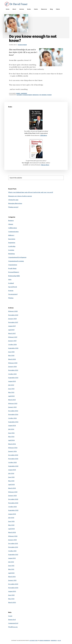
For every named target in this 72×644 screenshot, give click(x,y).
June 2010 (11, 595)
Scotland (11, 283)
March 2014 (12, 444)
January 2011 (12, 580)
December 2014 (13, 411)
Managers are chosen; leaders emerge (20, 196)
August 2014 (12, 426)
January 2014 (12, 451)
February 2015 (13, 403)
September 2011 (13, 555)
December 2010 (13, 584)
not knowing (43, 95)
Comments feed (13, 623)
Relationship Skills (14, 276)
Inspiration (12, 243)
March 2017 (12, 333)
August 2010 (12, 591)
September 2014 (13, 422)
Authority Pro (34, 640)
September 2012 (13, 510)
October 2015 (12, 374)
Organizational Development (17, 257)
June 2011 (11, 566)
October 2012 (12, 507)
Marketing (11, 254)
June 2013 (11, 477)
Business (11, 221)
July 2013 (11, 473)
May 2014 (11, 437)
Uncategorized (13, 294)
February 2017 (13, 337)
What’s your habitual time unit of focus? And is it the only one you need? (31, 192)
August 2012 (12, 514)
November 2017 (13, 322)
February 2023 (13, 311)
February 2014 (13, 448)
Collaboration (13, 228)
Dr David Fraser (28, 95)
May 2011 (11, 569)
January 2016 (12, 367)
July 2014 (11, 429)
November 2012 (13, 503)
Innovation (12, 239)
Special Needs (13, 287)
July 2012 (11, 518)
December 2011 (13, 543)
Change (18, 93)
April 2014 (11, 440)
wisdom (49, 95)
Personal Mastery (14, 272)
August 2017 (12, 326)
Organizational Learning (16, 261)
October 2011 (12, 551)
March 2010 (12, 602)
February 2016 (13, 363)
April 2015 (11, 396)
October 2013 (12, 462)
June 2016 (11, 352)
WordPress (54, 640)
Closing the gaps (13, 200)
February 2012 (13, 536)
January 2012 (12, 540)
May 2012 (11, 525)
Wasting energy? (13, 207)
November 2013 (13, 459)
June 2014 (11, 433)
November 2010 (13, 588)
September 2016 (13, 348)
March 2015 (12, 400)
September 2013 (13, 466)
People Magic (12, 268)
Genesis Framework (45, 640)
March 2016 (12, 359)
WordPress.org (13, 627)
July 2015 (11, 385)
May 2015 (11, 392)
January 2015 (12, 407)
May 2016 (11, 356)
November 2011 (13, 547)
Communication (13, 232)
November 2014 (13, 414)
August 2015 (12, 381)
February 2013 (13, 492)
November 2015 (13, 370)
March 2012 (12, 532)
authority (20, 95)
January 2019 (12, 319)
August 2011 (12, 558)
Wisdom (11, 298)
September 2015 (13, 378)
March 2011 (12, 577)
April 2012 (11, 529)
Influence (11, 235)
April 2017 (11, 330)
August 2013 (12, 470)
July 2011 (11, 562)
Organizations (13, 265)
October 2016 (12, 345)
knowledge (36, 95)
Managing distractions (15, 203)
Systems (11, 291)
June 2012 (11, 521)
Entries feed (12, 620)
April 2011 (11, 573)
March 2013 (12, 488)
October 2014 (12, 418)
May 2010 (11, 599)
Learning (11, 250)
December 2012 (13, 499)
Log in (10, 616)
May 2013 (11, 481)
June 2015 (11, 389)
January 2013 (12, 496)
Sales (10, 279)
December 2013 (13, 455)
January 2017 (12, 341)
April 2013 (11, 485)
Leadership (24, 93)
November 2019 (13, 315)
